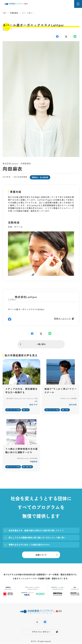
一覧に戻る (41, 344)
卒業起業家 (14, 13)
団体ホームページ (62, 318)
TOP (4, 13)
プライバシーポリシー (41, 632)
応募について (41, 555)
